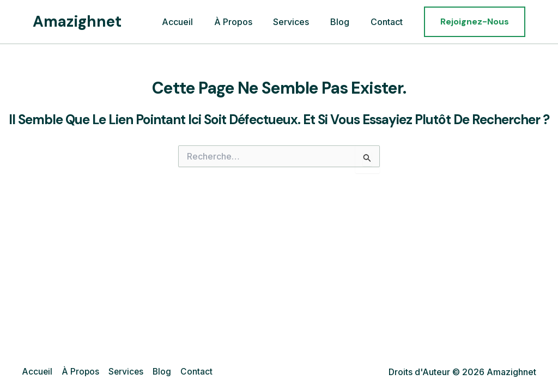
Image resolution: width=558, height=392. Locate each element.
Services (300, 22)
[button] (475, 22)
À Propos (246, 22)
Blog (345, 22)
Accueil (194, 22)
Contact (388, 22)
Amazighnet (77, 22)
